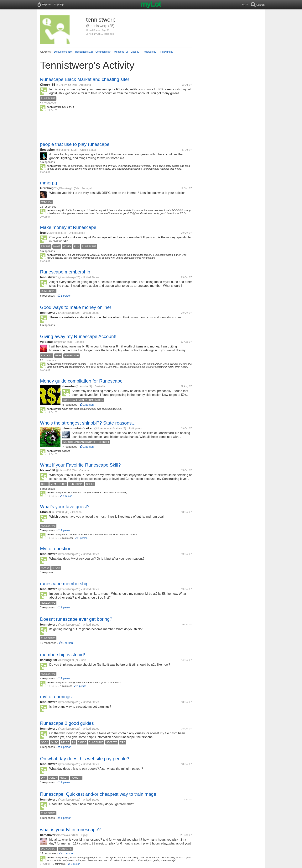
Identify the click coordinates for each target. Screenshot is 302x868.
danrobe (68, 386)
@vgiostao (60, 342)
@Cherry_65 (64, 85)
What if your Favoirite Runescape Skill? (80, 465)
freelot (45, 233)
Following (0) (167, 52)
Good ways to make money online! (75, 307)
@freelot (55, 233)
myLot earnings (56, 697)
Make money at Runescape (68, 227)
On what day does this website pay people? (85, 759)
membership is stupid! (62, 655)
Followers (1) (150, 52)
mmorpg (49, 183)
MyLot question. (56, 549)
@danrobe (82, 386)
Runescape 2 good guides (67, 723)
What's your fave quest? (65, 507)
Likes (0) (135, 52)
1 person (66, 296)
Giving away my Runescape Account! (78, 336)
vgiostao (46, 342)
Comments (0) (103, 52)
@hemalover (64, 835)
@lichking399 (66, 660)
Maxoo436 (47, 470)
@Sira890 (58, 512)
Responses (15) (84, 52)
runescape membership (64, 584)
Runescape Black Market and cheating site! (85, 79)
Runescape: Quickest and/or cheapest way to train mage (98, 794)
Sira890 (46, 512)
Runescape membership (65, 272)
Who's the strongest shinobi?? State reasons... (88, 423)
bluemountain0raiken (78, 428)
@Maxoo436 (63, 470)
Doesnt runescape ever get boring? (76, 619)
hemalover (48, 835)
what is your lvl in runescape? (70, 830)
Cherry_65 (48, 85)
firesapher (47, 150)
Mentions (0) (121, 52)
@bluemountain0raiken (108, 428)
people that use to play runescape (75, 144)
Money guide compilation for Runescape (81, 381)
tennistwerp (49, 277)
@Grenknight (65, 188)
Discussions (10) (63, 52)
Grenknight (48, 188)
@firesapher (63, 150)
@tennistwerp (66, 277)
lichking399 (48, 660)
